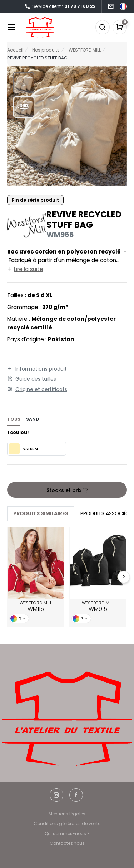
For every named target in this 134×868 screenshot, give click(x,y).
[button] (24, 83)
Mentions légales (67, 814)
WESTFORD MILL (36, 607)
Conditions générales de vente (67, 823)
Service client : (60, 7)
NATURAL (24, 449)
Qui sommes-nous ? (67, 833)
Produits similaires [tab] (41, 513)
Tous (14, 419)
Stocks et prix (67, 490)
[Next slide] (124, 577)
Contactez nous (67, 843)
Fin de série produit (35, 200)
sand (33, 419)
